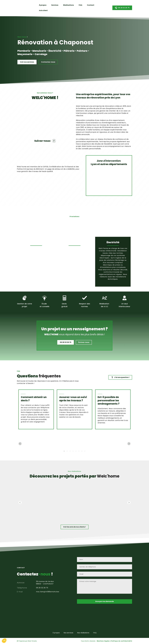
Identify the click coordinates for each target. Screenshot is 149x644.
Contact (91, 5)
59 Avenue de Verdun (45, 581)
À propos (43, 5)
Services (55, 5)
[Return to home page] (21, 8)
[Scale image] (27, 444)
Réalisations (68, 5)
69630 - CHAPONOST (45, 584)
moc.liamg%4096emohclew (48, 592)
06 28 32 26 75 (42, 588)
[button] (122, 8)
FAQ (80, 5)
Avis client (43, 10)
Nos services (68, 633)
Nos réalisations (83, 633)
